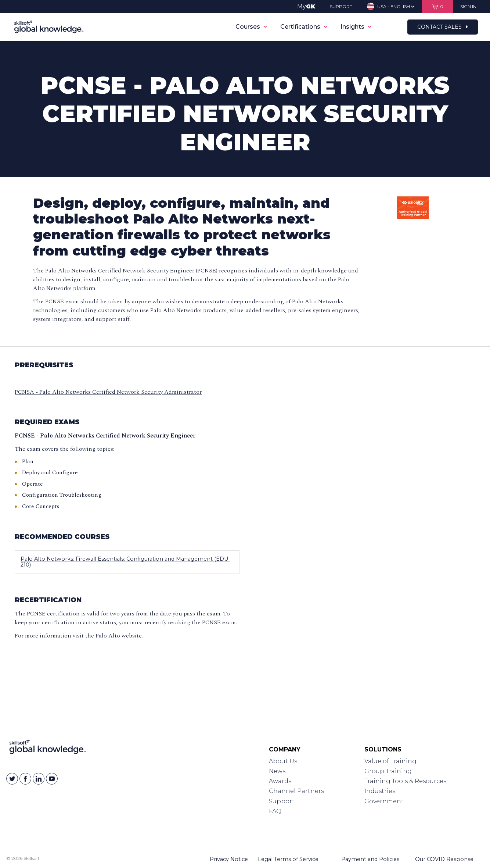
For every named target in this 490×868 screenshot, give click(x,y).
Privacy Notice (229, 859)
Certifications (304, 27)
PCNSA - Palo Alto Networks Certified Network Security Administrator (108, 392)
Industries (380, 791)
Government (384, 801)
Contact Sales (443, 27)
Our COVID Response (444, 859)
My (306, 6)
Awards (280, 781)
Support (282, 801)
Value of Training (390, 761)
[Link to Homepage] (48, 749)
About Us (283, 761)
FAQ (275, 811)
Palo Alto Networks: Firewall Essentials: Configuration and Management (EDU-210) (125, 562)
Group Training (388, 771)
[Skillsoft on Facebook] (25, 779)
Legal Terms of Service (288, 859)
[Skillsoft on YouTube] (52, 779)
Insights (356, 27)
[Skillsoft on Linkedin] (39, 779)
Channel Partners (296, 791)
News (277, 771)
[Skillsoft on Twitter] (12, 779)
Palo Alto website (119, 636)
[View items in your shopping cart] (437, 6)
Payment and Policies (370, 859)
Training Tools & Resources (405, 781)
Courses (251, 27)
